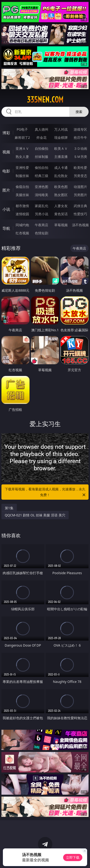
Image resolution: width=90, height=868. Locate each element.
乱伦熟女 (61, 176)
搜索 (79, 112)
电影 (6, 171)
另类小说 (42, 214)
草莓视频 (61, 225)
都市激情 (22, 206)
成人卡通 (61, 168)
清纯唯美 (42, 195)
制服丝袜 (22, 176)
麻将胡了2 (22, 137)
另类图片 (80, 195)
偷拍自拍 (42, 168)
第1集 (9, 508)
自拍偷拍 (42, 148)
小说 (6, 209)
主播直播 (61, 157)
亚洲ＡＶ (22, 148)
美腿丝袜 (22, 195)
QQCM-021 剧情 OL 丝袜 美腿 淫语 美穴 (35, 515)
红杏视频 (22, 233)
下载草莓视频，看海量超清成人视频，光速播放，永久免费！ (46, 492)
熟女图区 (61, 195)
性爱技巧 (80, 214)
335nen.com (45, 100)
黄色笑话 (61, 214)
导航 (6, 228)
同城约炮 (22, 225)
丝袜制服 (42, 157)
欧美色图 (61, 187)
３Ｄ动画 (80, 148)
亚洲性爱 (22, 168)
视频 (6, 152)
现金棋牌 (61, 137)
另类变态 (80, 176)
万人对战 (61, 129)
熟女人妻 (22, 157)
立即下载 (73, 857)
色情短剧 (42, 233)
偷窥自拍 (22, 187)
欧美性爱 (80, 168)
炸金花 (42, 137)
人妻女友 (61, 206)
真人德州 (42, 129)
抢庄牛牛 (80, 137)
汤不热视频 (80, 225)
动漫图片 (80, 187)
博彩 (6, 133)
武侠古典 (80, 206)
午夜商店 (42, 225)
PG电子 (22, 129)
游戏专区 (80, 129)
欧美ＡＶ (61, 148)
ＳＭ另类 (80, 157)
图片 (6, 190)
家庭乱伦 (42, 206)
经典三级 (42, 176)
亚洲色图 (42, 187)
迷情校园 (22, 214)
